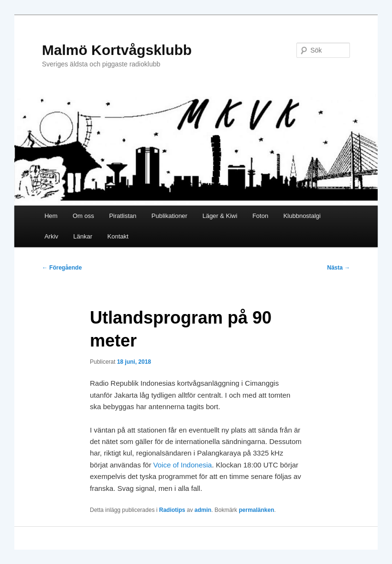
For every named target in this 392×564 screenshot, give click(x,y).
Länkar (83, 236)
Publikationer (169, 216)
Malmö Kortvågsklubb (117, 50)
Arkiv (51, 236)
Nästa (338, 268)
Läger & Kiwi (220, 216)
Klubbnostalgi (302, 216)
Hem (51, 216)
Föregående (62, 268)
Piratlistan (123, 216)
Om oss (83, 216)
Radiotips (172, 510)
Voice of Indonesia (183, 465)
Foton (260, 216)
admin (203, 510)
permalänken (256, 510)
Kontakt (118, 236)
